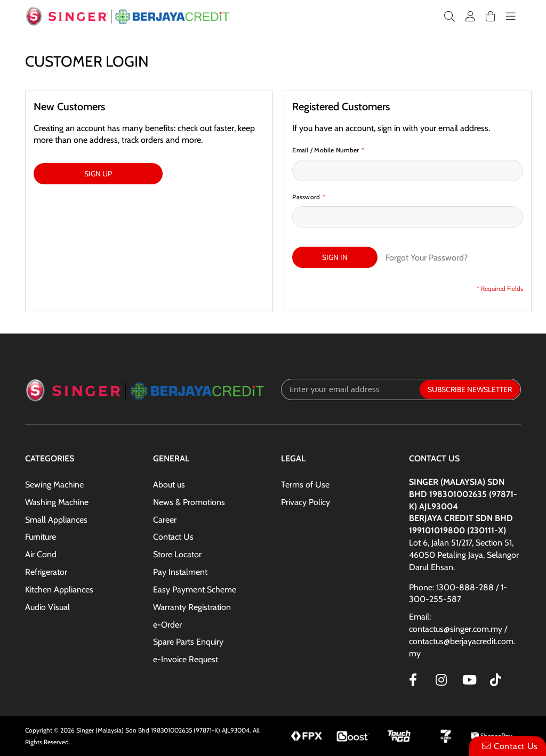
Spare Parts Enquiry (188, 642)
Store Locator (177, 554)
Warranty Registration (192, 607)
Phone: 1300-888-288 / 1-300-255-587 (458, 594)
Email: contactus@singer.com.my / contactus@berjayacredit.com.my (462, 635)
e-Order (167, 625)
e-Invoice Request (186, 659)
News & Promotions (189, 502)
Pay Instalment (180, 572)
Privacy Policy (306, 502)
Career (165, 520)
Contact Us (173, 537)
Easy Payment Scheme (195, 590)
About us (169, 485)
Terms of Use (305, 485)
